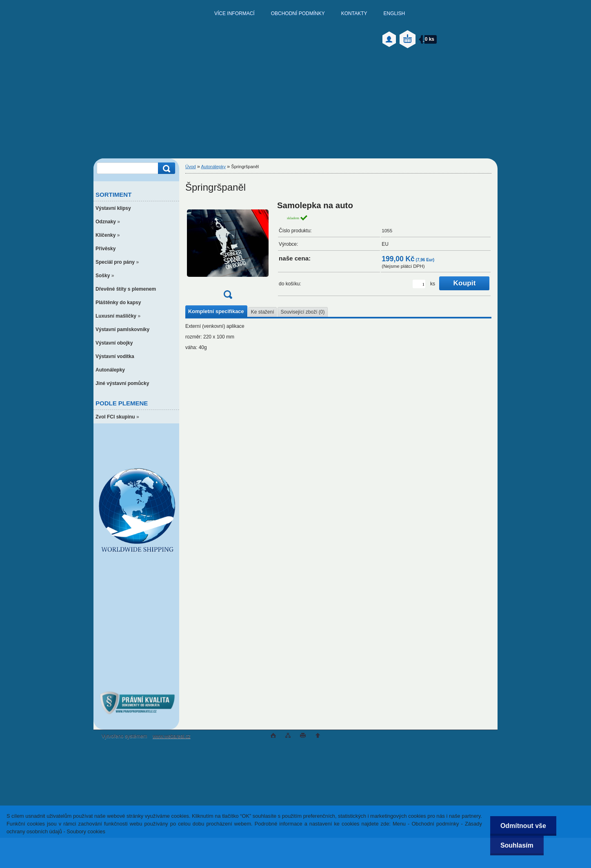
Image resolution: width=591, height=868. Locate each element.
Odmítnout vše (523, 826)
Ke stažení (263, 312)
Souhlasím (517, 845)
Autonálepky (213, 167)
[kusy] (419, 284)
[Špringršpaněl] (228, 253)
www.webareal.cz (172, 736)
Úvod (191, 167)
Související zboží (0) (302, 312)
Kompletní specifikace (216, 311)
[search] (165, 168)
